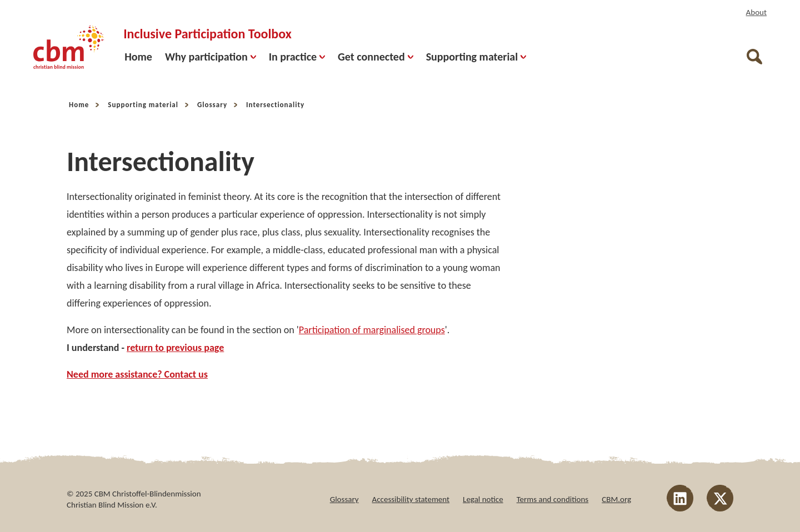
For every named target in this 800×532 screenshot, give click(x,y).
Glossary (212, 105)
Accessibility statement (411, 499)
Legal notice (483, 499)
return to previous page (175, 348)
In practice (297, 57)
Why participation (211, 57)
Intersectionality (275, 105)
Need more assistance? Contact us (137, 374)
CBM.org (616, 499)
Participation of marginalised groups (372, 330)
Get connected (376, 57)
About (756, 12)
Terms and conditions (553, 499)
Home (138, 57)
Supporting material (476, 57)
